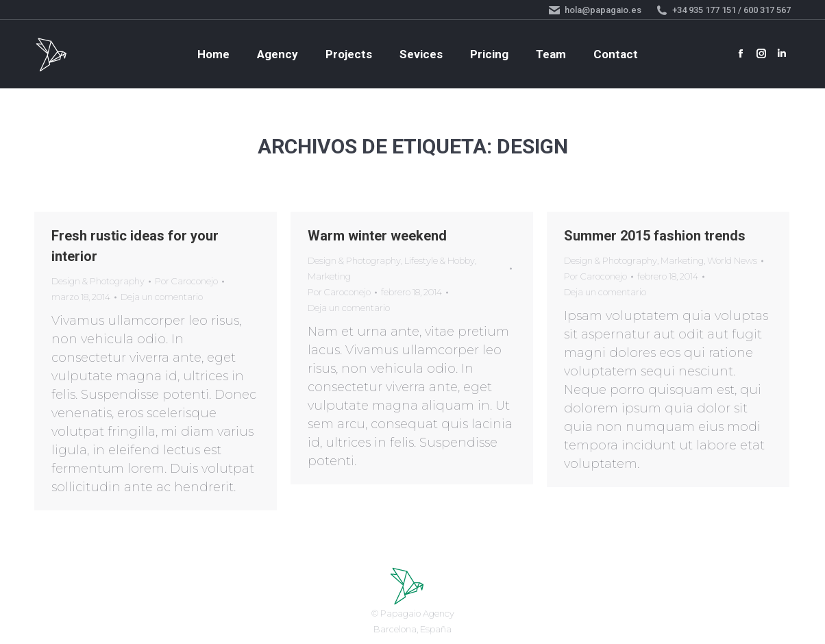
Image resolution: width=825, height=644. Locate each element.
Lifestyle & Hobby (440, 260)
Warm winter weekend (377, 236)
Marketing (329, 276)
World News (732, 260)
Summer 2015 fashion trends (655, 236)
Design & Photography (98, 281)
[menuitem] (213, 54)
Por (186, 281)
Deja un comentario (162, 297)
